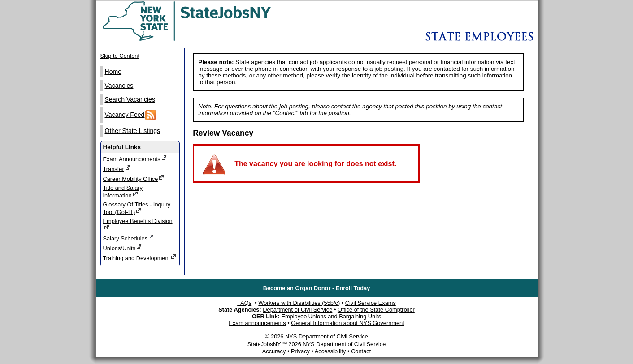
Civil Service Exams (371, 303)
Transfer (117, 169)
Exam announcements (257, 323)
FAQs (244, 303)
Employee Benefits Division (138, 224)
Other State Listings (133, 131)
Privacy (300, 351)
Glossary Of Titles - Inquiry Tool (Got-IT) (137, 208)
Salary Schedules (129, 238)
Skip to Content (120, 56)
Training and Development (140, 258)
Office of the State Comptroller (376, 310)
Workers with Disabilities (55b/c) (299, 303)
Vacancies (119, 86)
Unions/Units (123, 248)
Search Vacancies (130, 99)
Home (113, 72)
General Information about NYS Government (348, 323)
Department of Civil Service (297, 310)
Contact (361, 351)
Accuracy (274, 351)
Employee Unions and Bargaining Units (331, 316)
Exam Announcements (135, 159)
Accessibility (330, 351)
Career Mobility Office (134, 178)
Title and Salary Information (123, 192)
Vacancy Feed (131, 115)
